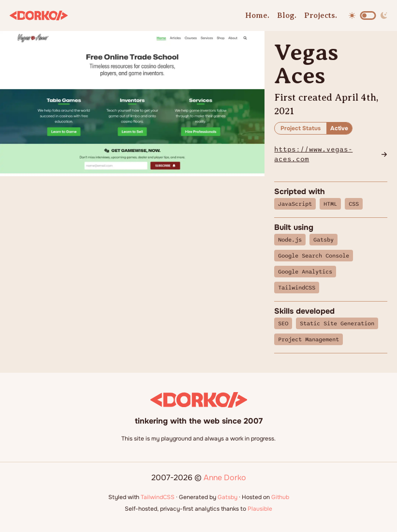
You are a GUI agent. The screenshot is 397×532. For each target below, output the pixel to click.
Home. (257, 15)
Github (280, 497)
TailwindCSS (158, 497)
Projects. (321, 15)
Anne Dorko (225, 478)
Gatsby (228, 497)
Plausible (260, 509)
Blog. (287, 15)
